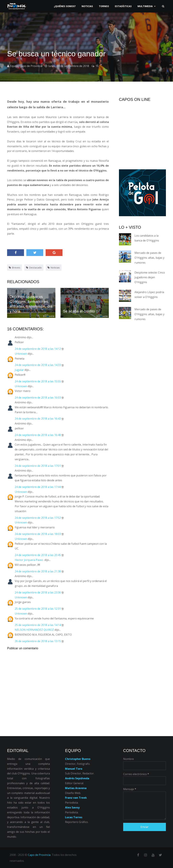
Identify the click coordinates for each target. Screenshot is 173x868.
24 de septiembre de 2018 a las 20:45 (38, 555)
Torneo (104, 6)
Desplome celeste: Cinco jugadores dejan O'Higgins (150, 277)
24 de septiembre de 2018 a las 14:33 (38, 365)
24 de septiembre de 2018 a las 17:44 (38, 487)
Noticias (87, 6)
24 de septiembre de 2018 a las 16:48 (38, 435)
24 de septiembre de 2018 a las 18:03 (38, 534)
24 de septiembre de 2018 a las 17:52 (38, 518)
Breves (16, 267)
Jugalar (19, 370)
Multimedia (145, 6)
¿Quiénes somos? (65, 6)
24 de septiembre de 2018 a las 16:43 (38, 419)
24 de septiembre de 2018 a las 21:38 (38, 571)
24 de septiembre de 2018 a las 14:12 (38, 349)
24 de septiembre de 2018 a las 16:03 (38, 397)
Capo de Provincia (39, 855)
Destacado (35, 267)
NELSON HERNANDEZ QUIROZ (34, 630)
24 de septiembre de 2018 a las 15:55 (38, 381)
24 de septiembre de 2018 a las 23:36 (38, 592)
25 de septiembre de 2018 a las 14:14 (38, 625)
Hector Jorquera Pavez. (29, 560)
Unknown (21, 354)
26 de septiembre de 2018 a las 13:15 (38, 641)
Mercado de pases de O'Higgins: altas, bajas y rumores (149, 258)
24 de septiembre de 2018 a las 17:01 (38, 466)
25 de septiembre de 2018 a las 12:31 (38, 609)
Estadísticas (123, 6)
